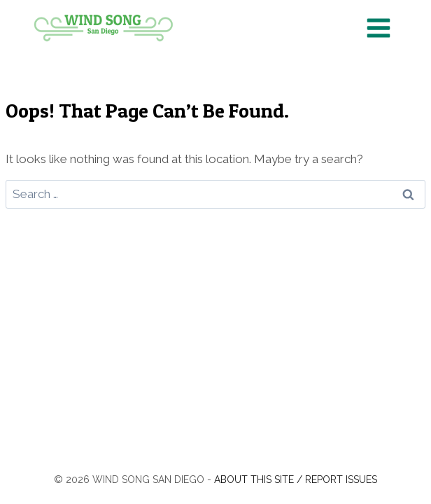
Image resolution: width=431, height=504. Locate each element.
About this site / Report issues (296, 479)
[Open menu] (378, 28)
